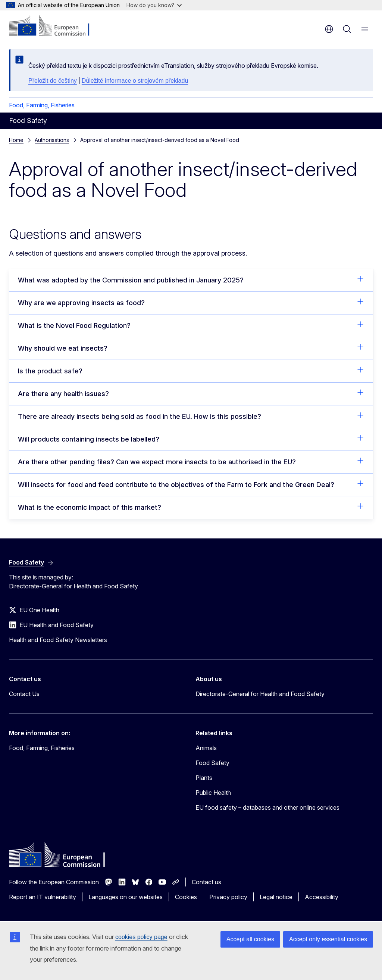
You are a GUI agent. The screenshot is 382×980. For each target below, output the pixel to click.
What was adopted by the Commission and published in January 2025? (191, 279)
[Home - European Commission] (54, 26)
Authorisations (52, 140)
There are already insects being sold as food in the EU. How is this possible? (191, 416)
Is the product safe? (191, 370)
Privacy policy (228, 897)
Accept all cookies (250, 939)
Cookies (186, 897)
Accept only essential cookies (328, 939)
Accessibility (322, 897)
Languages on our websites (126, 897)
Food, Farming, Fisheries (42, 105)
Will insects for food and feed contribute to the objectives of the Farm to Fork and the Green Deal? (191, 484)
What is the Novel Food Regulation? (191, 325)
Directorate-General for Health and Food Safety (260, 694)
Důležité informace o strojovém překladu (135, 81)
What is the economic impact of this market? (191, 507)
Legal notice (276, 897)
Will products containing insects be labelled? (191, 439)
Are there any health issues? (191, 393)
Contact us (206, 882)
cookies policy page (141, 937)
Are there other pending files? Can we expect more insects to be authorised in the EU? (191, 461)
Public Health (213, 793)
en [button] (329, 29)
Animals (206, 748)
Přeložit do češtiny (53, 81)
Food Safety (212, 763)
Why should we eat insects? (191, 348)
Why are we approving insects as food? (191, 302)
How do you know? (154, 5)
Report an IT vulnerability (43, 897)
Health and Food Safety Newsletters (58, 640)
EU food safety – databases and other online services (267, 807)
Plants (204, 778)
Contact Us (24, 694)
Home (16, 140)
